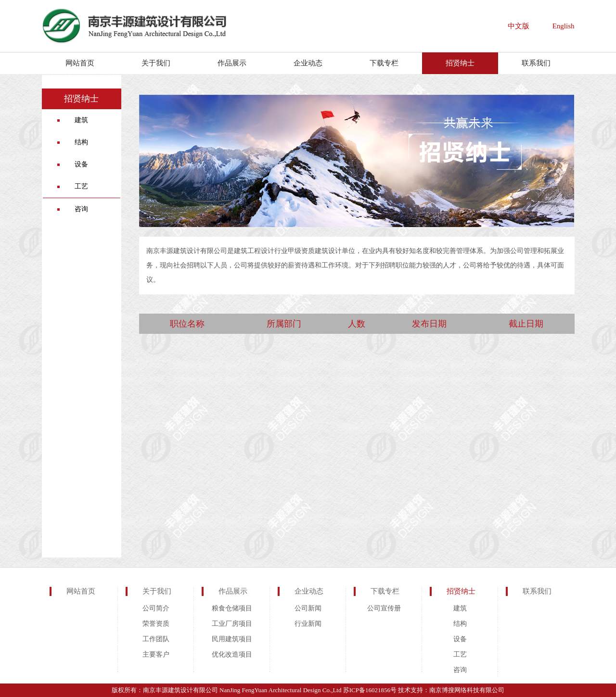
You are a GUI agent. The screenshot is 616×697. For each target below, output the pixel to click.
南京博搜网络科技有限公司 (467, 690)
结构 (81, 142)
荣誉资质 (156, 624)
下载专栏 (384, 63)
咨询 (81, 209)
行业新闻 (308, 624)
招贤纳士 (460, 63)
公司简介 (156, 608)
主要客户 (156, 654)
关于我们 (156, 63)
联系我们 (536, 63)
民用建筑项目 (232, 639)
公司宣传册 (384, 608)
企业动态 (308, 63)
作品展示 (232, 63)
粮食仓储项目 (232, 608)
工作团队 (156, 639)
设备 (81, 164)
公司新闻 (308, 608)
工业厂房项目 (232, 624)
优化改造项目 (232, 654)
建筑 (81, 120)
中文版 (519, 26)
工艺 (81, 186)
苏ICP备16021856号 (370, 690)
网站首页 (80, 63)
